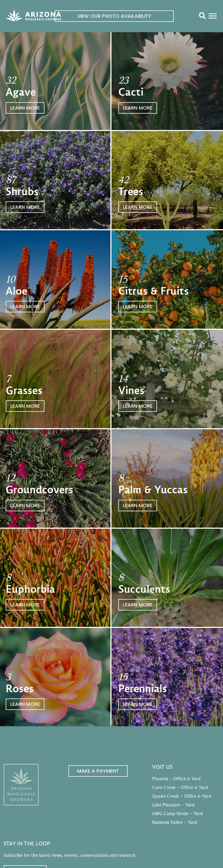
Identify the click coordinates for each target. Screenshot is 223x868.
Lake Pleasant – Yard (173, 805)
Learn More (25, 108)
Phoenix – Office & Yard (176, 779)
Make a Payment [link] (98, 771)
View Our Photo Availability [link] (114, 16)
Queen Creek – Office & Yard (182, 796)
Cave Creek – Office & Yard (180, 787)
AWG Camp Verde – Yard (177, 814)
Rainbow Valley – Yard (175, 822)
